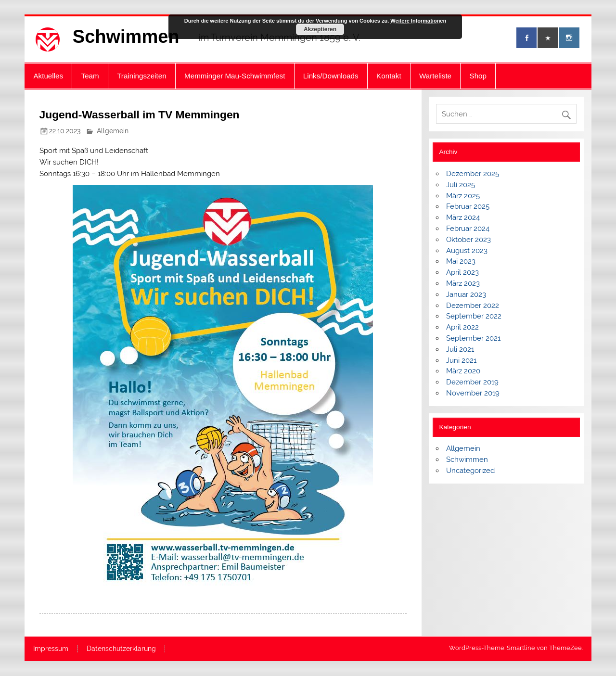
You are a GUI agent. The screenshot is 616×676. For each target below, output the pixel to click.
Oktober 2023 (468, 240)
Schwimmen (126, 37)
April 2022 (462, 327)
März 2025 (463, 196)
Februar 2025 (468, 206)
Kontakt (389, 76)
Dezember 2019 (472, 382)
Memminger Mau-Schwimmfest (235, 76)
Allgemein (113, 131)
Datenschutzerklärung (121, 649)
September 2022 (474, 316)
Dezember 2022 (473, 306)
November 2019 (473, 393)
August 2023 (467, 251)
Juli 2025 (461, 185)
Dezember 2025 (473, 174)
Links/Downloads (331, 76)
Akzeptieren (320, 29)
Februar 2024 (468, 229)
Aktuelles (48, 76)
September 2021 (473, 338)
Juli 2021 (460, 349)
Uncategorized (470, 471)
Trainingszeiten (141, 76)
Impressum (51, 649)
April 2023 (462, 272)
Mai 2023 (461, 261)
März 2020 (463, 371)
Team (90, 76)
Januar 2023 (466, 294)
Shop (478, 76)
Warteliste (435, 76)
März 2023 (463, 283)
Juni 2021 (461, 360)
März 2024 (463, 217)
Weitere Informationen (418, 21)
